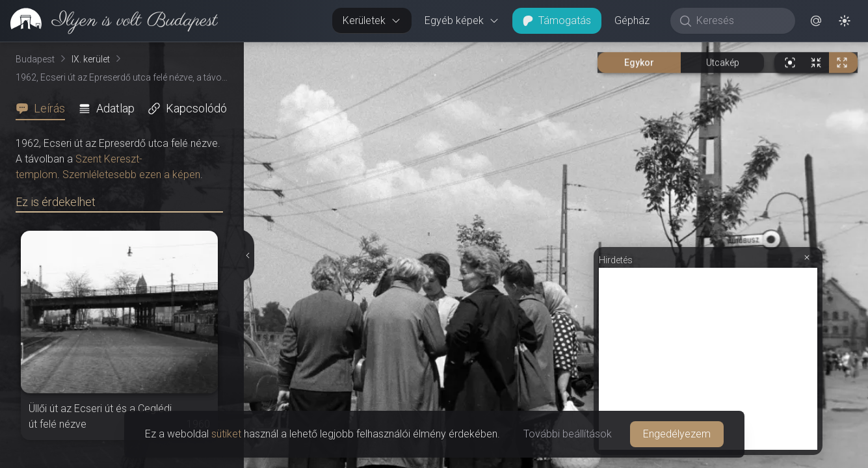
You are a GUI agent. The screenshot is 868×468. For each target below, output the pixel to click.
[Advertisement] (708, 359)
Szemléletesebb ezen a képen (131, 175)
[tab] (44, 109)
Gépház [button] (632, 20)
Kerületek (372, 20)
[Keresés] (740, 21)
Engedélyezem (677, 434)
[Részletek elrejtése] (249, 255)
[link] (109, 21)
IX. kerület (91, 59)
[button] (816, 21)
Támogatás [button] (557, 20)
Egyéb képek (462, 20)
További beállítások (568, 434)
